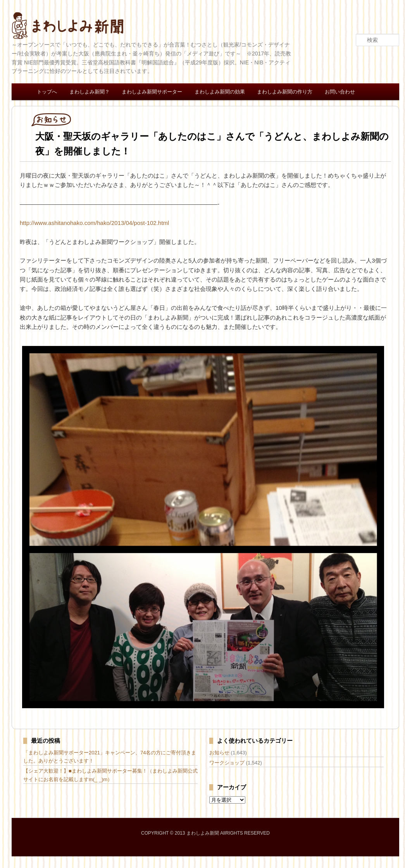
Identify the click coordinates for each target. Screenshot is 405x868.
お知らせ (219, 753)
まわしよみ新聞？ (90, 92)
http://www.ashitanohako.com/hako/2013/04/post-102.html (94, 223)
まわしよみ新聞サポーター (152, 92)
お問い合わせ (340, 92)
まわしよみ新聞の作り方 (285, 92)
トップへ (47, 92)
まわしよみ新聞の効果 (220, 92)
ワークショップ (227, 763)
